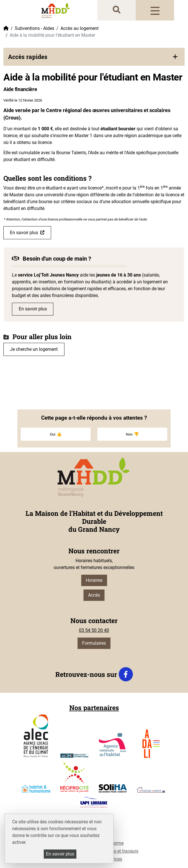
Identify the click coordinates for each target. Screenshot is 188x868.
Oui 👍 (56, 434)
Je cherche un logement (34, 349)
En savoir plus (24, 233)
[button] (94, 57)
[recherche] (117, 10)
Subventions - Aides (35, 28)
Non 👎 (132, 434)
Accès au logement (80, 28)
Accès (94, 595)
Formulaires (94, 643)
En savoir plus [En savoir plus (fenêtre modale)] (60, 854)
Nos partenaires (94, 708)
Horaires (94, 580)
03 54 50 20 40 (94, 630)
